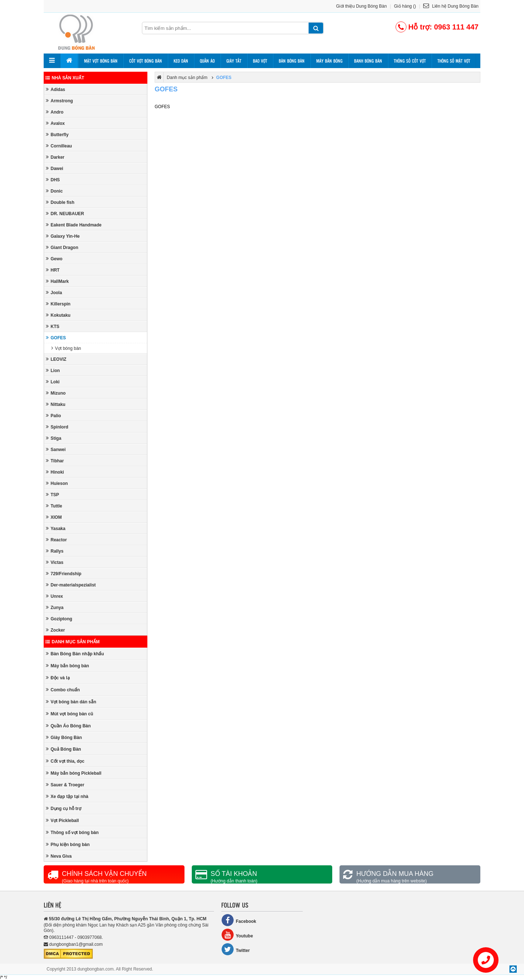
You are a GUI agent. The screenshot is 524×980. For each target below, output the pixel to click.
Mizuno (56, 393)
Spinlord (57, 427)
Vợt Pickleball (62, 820)
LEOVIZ (56, 359)
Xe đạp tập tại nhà (67, 796)
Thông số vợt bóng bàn (72, 832)
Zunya (55, 607)
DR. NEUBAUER (65, 214)
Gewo (54, 259)
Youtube (237, 935)
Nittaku (56, 404)
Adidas (55, 89)
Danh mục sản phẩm (73, 642)
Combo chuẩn (63, 690)
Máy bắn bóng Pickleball (74, 773)
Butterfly (57, 135)
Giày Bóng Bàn (64, 737)
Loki (53, 382)
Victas (55, 562)
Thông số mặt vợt (454, 61)
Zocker (55, 630)
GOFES (56, 338)
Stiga (53, 438)
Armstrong (59, 101)
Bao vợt (260, 61)
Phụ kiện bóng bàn (68, 844)
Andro (55, 112)
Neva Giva (59, 856)
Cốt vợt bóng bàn (146, 61)
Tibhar (55, 461)
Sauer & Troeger (65, 785)
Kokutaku (58, 315)
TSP (52, 495)
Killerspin (58, 304)
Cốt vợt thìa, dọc (65, 761)
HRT (53, 270)
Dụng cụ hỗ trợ (63, 808)
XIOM (54, 517)
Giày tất (234, 61)
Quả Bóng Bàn (63, 749)
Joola (54, 293)
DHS (53, 180)
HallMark (57, 281)
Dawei (55, 168)
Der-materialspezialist (71, 585)
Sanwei (56, 449)
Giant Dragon (62, 247)
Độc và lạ (58, 678)
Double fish (60, 202)
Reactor (56, 540)
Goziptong (59, 619)
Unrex (54, 596)
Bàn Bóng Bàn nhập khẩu (75, 654)
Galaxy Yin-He (63, 236)
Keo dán (181, 61)
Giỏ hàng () (405, 6)
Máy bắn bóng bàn (68, 666)
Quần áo (207, 61)
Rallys (55, 551)
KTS (53, 326)
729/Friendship (64, 574)
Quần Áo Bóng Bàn (68, 726)
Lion (53, 370)
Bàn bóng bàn (292, 61)
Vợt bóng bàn (66, 348)
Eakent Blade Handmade (74, 225)
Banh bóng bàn (368, 61)
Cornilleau (59, 146)
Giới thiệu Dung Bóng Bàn (362, 6)
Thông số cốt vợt (410, 61)
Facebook (239, 920)
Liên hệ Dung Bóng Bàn (451, 6)
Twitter (235, 949)
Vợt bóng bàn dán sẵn (71, 702)
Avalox (55, 123)
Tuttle (54, 506)
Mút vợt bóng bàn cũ (70, 714)
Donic (54, 191)
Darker (55, 157)
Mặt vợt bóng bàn (101, 61)
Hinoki (55, 472)
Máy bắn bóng (329, 61)
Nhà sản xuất (65, 78)
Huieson (57, 483)
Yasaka (56, 528)
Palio (53, 416)
